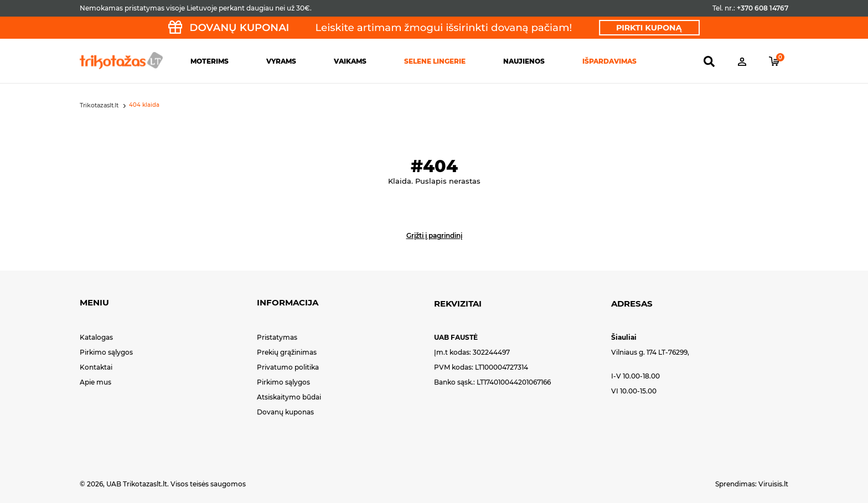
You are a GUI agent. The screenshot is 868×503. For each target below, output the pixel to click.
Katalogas (96, 337)
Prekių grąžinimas (287, 352)
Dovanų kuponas (285, 412)
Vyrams (281, 61)
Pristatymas (277, 337)
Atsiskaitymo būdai (289, 397)
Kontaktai (96, 367)
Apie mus (95, 382)
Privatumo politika (288, 367)
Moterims (210, 61)
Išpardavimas (609, 61)
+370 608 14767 (763, 8)
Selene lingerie (435, 61)
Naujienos (524, 61)
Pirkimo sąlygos (106, 352)
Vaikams (350, 61)
